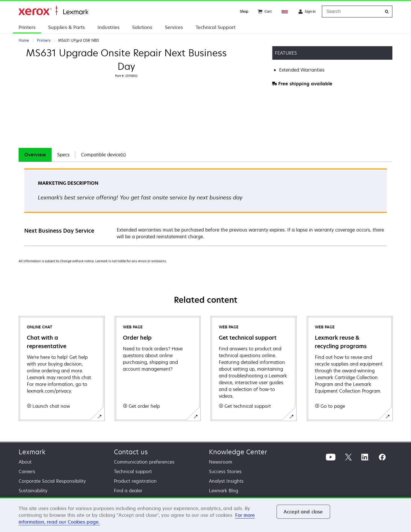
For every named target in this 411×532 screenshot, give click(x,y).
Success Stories (225, 471)
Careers (27, 471)
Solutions (142, 27)
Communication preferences (144, 462)
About (25, 462)
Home (53, 11)
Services (174, 27)
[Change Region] (285, 12)
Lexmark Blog (224, 491)
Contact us (131, 452)
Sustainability (33, 491)
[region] (205, 515)
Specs (63, 155)
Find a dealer (128, 491)
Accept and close (303, 512)
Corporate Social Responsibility (52, 481)
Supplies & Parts (67, 27)
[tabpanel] (205, 207)
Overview (35, 155)
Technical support (133, 471)
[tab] (35, 155)
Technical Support (216, 27)
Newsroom (221, 462)
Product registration (135, 481)
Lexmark (32, 452)
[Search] (387, 12)
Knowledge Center (238, 452)
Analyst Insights (226, 481)
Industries (109, 27)
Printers (27, 27)
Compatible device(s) (103, 155)
